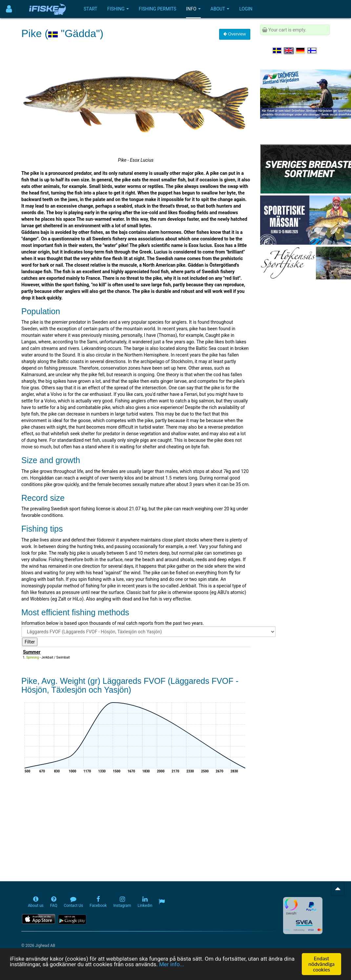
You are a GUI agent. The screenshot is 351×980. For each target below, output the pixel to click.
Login (246, 9)
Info (193, 9)
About (220, 9)
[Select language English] (289, 51)
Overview (235, 34)
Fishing (118, 9)
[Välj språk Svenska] (278, 51)
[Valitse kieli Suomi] (312, 51)
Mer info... (172, 964)
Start (91, 9)
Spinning (33, 657)
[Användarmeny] (9, 9)
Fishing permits (157, 9)
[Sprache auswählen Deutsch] (301, 51)
